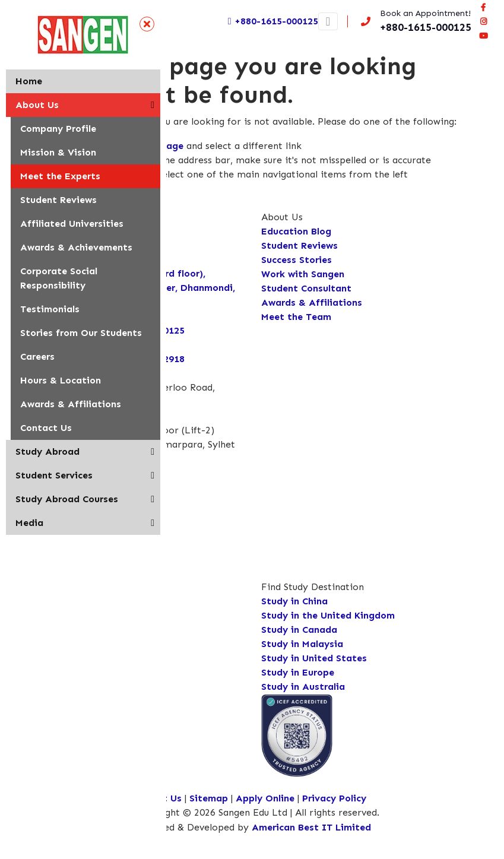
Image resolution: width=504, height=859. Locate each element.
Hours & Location (61, 380)
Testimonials (50, 309)
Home (29, 81)
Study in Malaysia (302, 644)
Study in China (294, 601)
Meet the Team (296, 317)
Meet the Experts (60, 176)
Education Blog (296, 231)
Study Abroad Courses (67, 499)
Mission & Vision (58, 152)
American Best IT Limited (311, 827)
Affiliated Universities (72, 224)
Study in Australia (303, 687)
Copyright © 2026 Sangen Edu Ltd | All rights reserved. (257, 812)
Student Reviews (58, 200)
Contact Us (46, 428)
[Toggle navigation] (328, 21)
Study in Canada (299, 630)
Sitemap (209, 798)
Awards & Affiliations (71, 404)
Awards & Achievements (76, 247)
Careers (37, 356)
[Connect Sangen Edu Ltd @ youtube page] (483, 36)
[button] (153, 105)
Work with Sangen (303, 274)
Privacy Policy (334, 798)
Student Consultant (306, 288)
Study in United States (314, 658)
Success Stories (297, 260)
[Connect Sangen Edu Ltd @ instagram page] (483, 21)
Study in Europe (298, 672)
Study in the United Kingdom (328, 615)
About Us (37, 105)
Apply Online (267, 798)
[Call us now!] (414, 21)
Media (29, 523)
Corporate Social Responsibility (59, 278)
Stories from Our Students (81, 333)
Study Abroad (47, 451)
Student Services (54, 475)
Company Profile (58, 129)
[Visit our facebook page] (483, 7)
